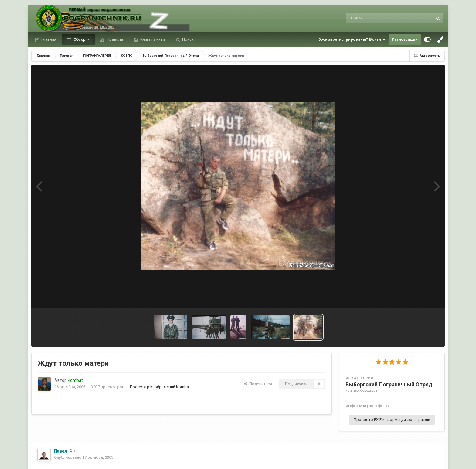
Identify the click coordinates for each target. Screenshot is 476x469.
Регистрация (405, 39)
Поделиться (258, 384)
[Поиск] (378, 18)
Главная (48, 39)
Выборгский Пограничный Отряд (389, 384)
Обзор (80, 39)
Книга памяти (152, 39)
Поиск (187, 39)
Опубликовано (84, 457)
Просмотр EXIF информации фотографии (392, 420)
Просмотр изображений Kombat (160, 387)
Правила (114, 39)
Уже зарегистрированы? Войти (352, 39)
